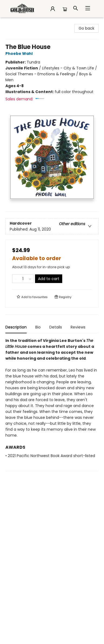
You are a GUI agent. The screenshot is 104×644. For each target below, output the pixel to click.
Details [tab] (56, 327)
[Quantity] (23, 279)
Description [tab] (16, 327)
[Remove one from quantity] (16, 279)
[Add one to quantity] (30, 279)
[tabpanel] (52, 404)
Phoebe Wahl (20, 54)
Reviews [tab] (78, 327)
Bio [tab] (38, 327)
